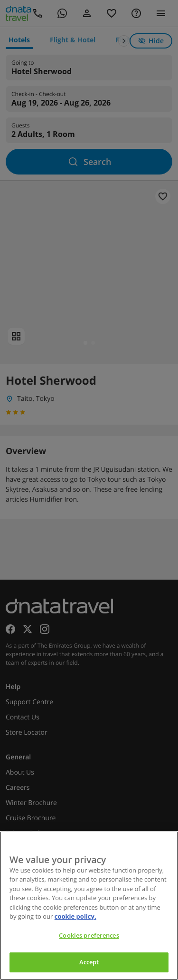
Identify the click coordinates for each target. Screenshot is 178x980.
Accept (89, 962)
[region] (89, 906)
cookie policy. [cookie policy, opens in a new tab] (75, 916)
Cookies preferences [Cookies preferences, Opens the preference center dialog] (89, 935)
